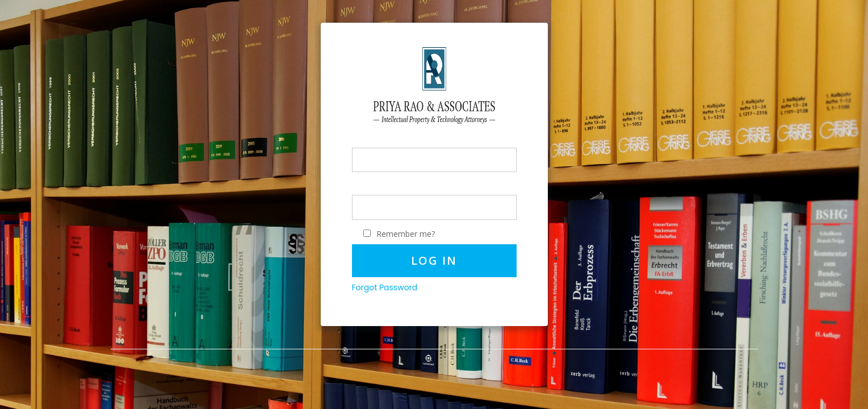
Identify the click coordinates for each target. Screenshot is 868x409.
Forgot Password (385, 287)
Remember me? (406, 234)
